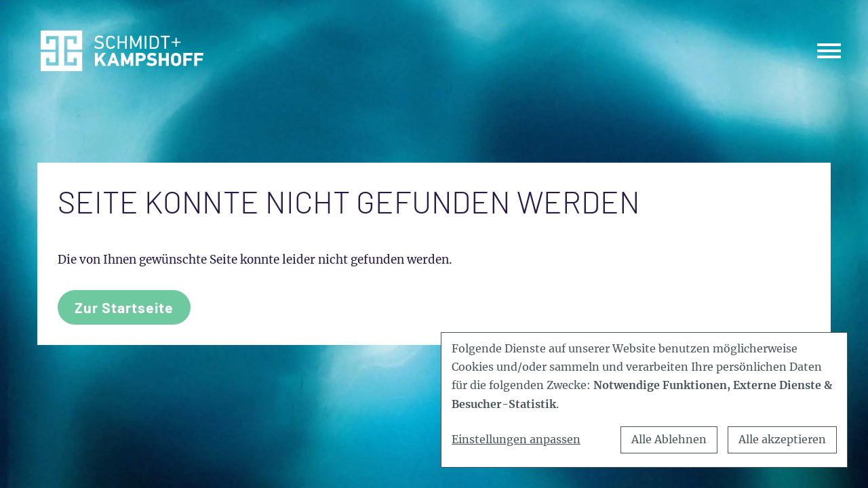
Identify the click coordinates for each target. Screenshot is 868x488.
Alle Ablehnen (669, 439)
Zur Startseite (124, 307)
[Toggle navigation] (829, 50)
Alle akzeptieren (782, 439)
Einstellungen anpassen (516, 439)
